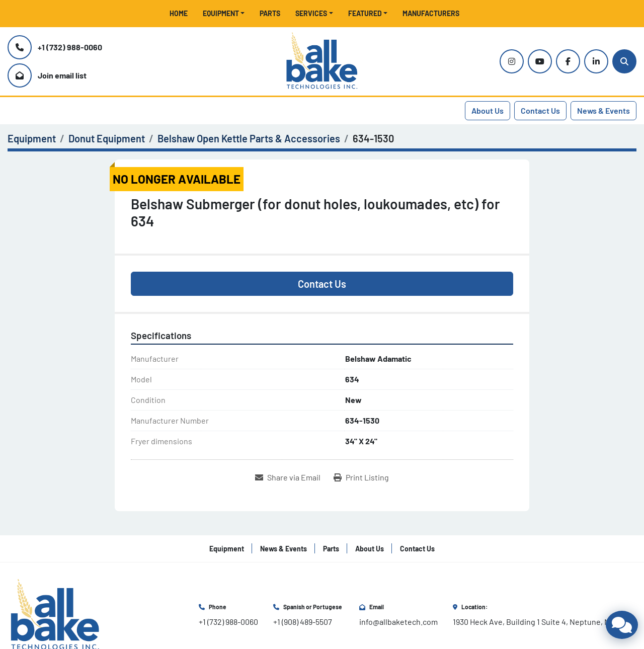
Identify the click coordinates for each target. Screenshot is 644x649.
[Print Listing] (361, 477)
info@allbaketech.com (398, 622)
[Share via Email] (288, 477)
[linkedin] (596, 61)
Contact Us (540, 110)
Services (311, 13)
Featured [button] (365, 13)
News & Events (603, 110)
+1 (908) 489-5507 (303, 622)
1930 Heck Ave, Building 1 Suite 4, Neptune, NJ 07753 (545, 622)
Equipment (221, 13)
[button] (224, 13)
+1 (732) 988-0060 (70, 47)
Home (179, 13)
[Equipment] (32, 138)
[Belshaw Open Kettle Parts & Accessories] (249, 138)
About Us (488, 110)
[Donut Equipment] (107, 138)
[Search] (624, 61)
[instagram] (512, 61)
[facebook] (568, 61)
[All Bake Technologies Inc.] (55, 614)
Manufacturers (431, 13)
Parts (270, 13)
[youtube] (540, 61)
